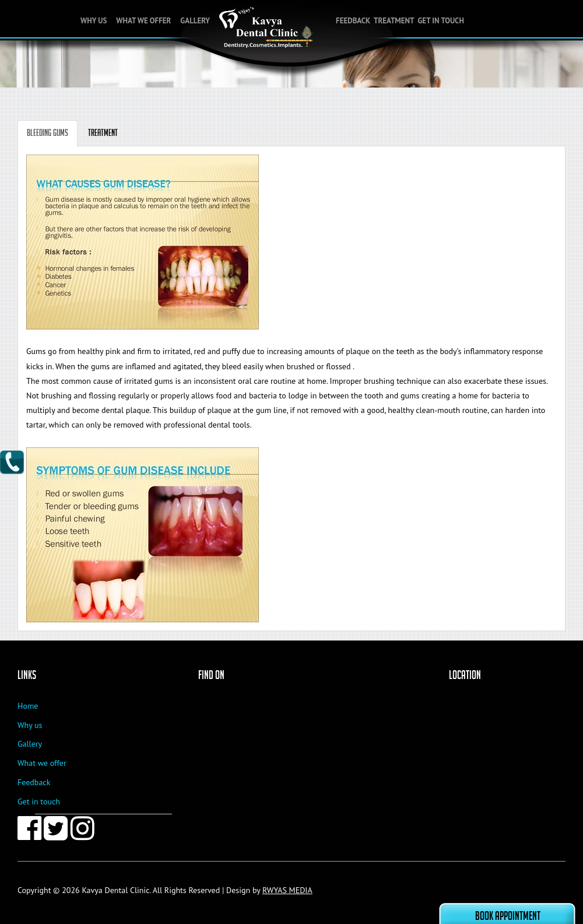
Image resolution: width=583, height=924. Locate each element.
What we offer (143, 21)
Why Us (94, 21)
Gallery (195, 21)
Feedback (353, 21)
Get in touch (440, 21)
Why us (30, 725)
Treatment (394, 21)
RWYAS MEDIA (287, 890)
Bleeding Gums (48, 133)
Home (28, 706)
